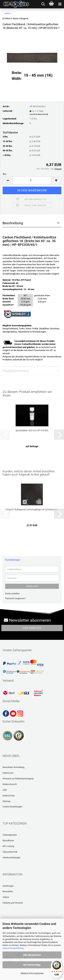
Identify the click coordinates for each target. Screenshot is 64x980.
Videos (6, 897)
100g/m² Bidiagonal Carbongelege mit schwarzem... (32, 509)
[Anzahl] (32, 180)
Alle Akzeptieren (32, 955)
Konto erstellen (12, 594)
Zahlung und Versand (13, 903)
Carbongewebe (10, 835)
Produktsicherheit (16, 371)
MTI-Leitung (8, 846)
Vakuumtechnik (10, 852)
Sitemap (6, 801)
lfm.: (5, 174)
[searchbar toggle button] (43, 4)
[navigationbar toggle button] (60, 4)
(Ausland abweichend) (39, 114)
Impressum (8, 773)
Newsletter (8, 891)
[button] (8, 180)
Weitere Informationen (32, 973)
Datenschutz (9, 796)
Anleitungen (8, 886)
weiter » (8, 13)
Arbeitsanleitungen (11, 858)
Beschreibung (13, 223)
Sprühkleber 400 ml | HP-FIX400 (32, 430)
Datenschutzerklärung (13, 948)
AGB (5, 790)
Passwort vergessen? (15, 598)
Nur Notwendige (32, 965)
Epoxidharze (8, 840)
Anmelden (32, 586)
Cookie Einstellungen (12, 807)
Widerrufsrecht (10, 784)
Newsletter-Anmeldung (13, 767)
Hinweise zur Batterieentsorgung (18, 779)
